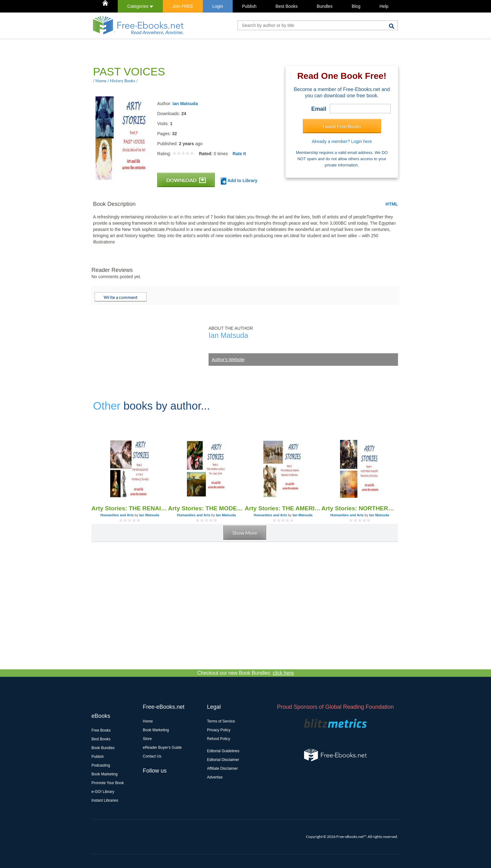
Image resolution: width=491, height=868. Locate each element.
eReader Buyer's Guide (162, 748)
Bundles (325, 6)
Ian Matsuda (185, 104)
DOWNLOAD (186, 180)
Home (148, 721)
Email (319, 109)
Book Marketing (104, 774)
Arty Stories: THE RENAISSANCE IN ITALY (130, 508)
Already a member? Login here (342, 141)
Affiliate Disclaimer (222, 768)
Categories (140, 6)
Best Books (287, 6)
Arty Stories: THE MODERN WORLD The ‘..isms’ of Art (207, 508)
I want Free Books (342, 126)
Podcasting (101, 765)
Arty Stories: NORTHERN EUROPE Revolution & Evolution (360, 508)
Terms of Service (221, 721)
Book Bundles (103, 748)
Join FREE (183, 6)
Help (384, 6)
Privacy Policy (219, 730)
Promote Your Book (108, 783)
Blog (356, 6)
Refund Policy (219, 739)
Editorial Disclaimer (223, 760)
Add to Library (239, 181)
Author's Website (228, 360)
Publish (249, 6)
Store (147, 739)
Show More (245, 533)
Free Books (101, 730)
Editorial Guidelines (223, 751)
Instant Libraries (105, 800)
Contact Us (152, 756)
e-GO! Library (103, 792)
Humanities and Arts (117, 515)
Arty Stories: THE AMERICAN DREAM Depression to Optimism (283, 508)
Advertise (215, 777)
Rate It (239, 154)
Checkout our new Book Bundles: (246, 673)
